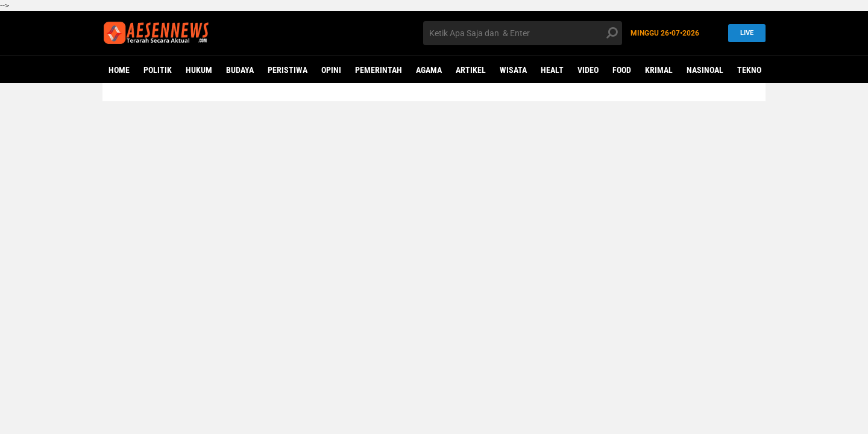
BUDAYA (240, 70)
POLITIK (158, 70)
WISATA (513, 70)
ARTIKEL (471, 70)
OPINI (331, 70)
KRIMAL (659, 70)
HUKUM (199, 70)
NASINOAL (705, 70)
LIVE (743, 33)
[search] (523, 33)
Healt (552, 70)
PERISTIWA (288, 70)
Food (622, 70)
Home (119, 70)
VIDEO (588, 70)
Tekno (749, 70)
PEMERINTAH (379, 70)
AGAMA (429, 70)
